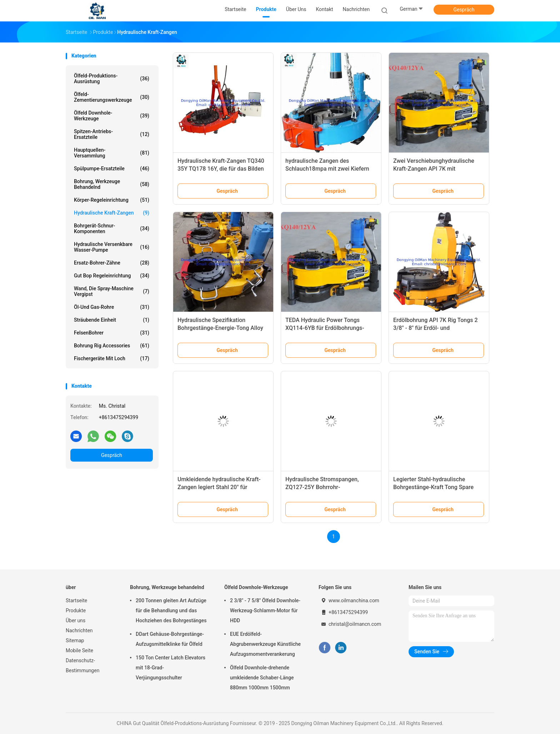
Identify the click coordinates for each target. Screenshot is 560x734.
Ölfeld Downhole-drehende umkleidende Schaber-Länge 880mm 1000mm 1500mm (262, 678)
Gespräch (464, 10)
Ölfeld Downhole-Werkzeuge (112, 116)
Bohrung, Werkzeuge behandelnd (112, 184)
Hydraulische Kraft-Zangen (112, 213)
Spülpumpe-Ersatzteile (112, 169)
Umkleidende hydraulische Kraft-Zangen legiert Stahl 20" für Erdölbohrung (219, 487)
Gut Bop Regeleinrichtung (112, 276)
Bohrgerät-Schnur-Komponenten (112, 228)
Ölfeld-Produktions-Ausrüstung (112, 79)
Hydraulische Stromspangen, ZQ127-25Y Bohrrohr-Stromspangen (322, 487)
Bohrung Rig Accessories (112, 346)
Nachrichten (79, 630)
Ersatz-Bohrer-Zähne (112, 263)
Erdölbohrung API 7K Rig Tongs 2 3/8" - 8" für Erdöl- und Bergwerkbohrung (436, 328)
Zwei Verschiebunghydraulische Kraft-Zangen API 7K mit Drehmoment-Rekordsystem (434, 169)
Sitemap (75, 640)
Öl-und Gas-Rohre (112, 307)
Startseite (76, 600)
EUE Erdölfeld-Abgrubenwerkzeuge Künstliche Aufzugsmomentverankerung (265, 644)
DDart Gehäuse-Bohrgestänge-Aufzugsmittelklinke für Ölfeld (170, 639)
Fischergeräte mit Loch (112, 358)
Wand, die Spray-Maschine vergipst (112, 291)
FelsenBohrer (112, 333)
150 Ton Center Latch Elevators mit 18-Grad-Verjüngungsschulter (171, 668)
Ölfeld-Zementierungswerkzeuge (112, 97)
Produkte (76, 610)
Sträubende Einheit (112, 320)
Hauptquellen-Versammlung (112, 153)
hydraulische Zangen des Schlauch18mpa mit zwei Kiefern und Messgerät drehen (327, 169)
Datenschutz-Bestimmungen (82, 665)
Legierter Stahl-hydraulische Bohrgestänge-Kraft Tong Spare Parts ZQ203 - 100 (433, 487)
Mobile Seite (79, 650)
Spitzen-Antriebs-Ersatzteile (112, 134)
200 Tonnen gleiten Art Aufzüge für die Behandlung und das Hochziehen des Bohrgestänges (171, 610)
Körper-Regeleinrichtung (112, 200)
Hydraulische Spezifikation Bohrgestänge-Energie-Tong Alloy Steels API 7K (220, 328)
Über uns (76, 620)
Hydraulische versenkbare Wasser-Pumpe (112, 247)
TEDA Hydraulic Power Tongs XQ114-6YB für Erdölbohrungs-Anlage (325, 328)
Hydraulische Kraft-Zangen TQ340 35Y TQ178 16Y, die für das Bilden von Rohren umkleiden (221, 169)
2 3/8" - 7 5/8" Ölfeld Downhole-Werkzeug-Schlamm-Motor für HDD (265, 610)
